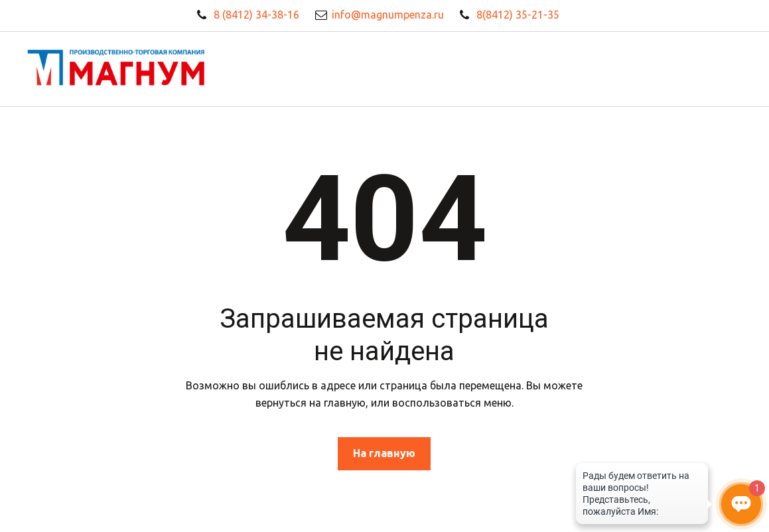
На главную (384, 453)
